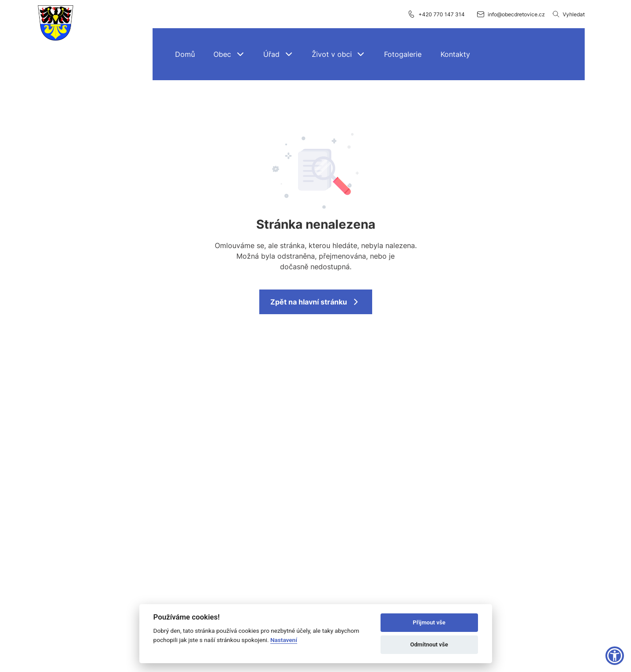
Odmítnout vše (429, 644)
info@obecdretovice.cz (511, 14)
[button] (229, 54)
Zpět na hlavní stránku (316, 302)
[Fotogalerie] (403, 54)
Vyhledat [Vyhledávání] (568, 14)
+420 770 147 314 (436, 14)
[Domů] (185, 54)
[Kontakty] (455, 54)
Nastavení (284, 640)
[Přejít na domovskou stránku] (56, 23)
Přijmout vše (429, 622)
